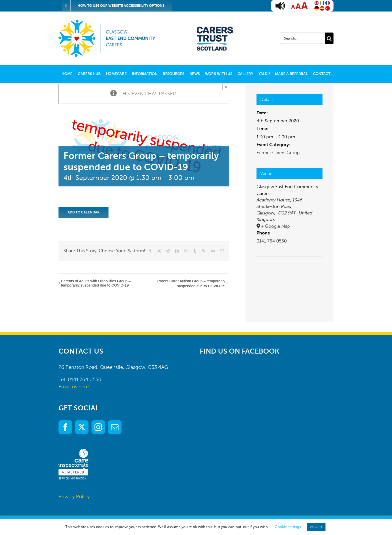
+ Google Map (275, 226)
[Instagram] (98, 427)
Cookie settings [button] (288, 527)
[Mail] (115, 427)
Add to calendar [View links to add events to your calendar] (83, 212)
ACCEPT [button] (316, 527)
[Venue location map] (289, 272)
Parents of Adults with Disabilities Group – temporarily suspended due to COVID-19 (96, 283)
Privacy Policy (74, 496)
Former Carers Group (278, 153)
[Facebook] (65, 427)
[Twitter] (82, 427)
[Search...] (302, 38)
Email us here (74, 387)
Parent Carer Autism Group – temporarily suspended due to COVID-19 (191, 283)
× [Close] (226, 87)
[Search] (329, 38)
